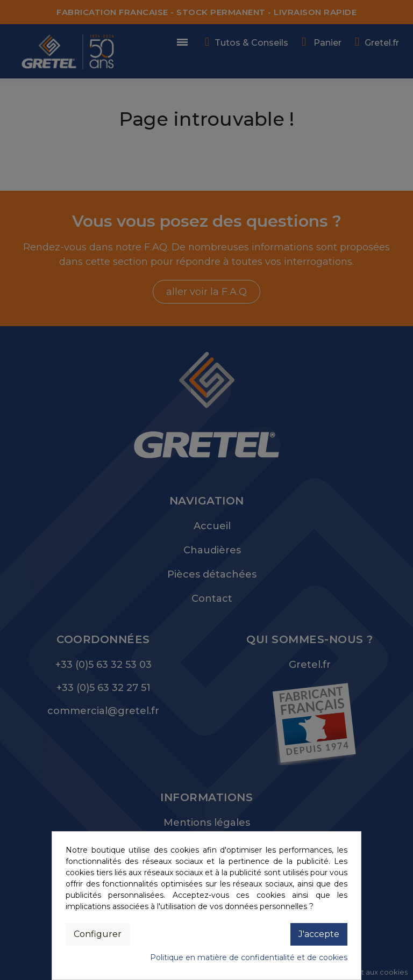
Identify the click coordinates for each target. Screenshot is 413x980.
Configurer (98, 934)
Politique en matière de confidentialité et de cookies (249, 957)
